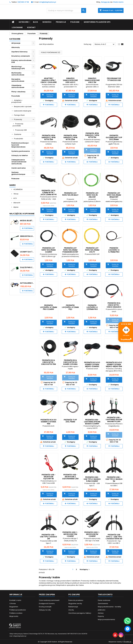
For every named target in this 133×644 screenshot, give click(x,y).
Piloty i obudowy (18, 92)
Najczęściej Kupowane (22, 213)
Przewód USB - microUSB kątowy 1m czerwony (49, 478)
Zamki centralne (18, 168)
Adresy (101, 613)
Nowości (47, 22)
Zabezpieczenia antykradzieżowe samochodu (19, 162)
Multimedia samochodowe (18, 74)
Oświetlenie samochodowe (18, 86)
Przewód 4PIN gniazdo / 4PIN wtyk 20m (70, 137)
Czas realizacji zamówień (49, 600)
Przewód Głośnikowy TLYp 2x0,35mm (114, 137)
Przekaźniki (18, 139)
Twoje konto (105, 594)
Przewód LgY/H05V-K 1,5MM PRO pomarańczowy (70, 308)
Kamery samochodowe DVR (21, 61)
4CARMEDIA (18, 189)
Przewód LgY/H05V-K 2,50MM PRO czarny (92, 308)
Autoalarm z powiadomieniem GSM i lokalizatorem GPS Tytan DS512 (27, 283)
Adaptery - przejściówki (17, 101)
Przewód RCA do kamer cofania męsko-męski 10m (114, 364)
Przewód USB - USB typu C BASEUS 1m (114, 479)
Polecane (75, 22)
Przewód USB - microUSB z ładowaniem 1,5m (70, 477)
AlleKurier (18, 627)
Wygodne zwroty (75, 603)
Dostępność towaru (47, 603)
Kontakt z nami (15, 600)
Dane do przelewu (76, 600)
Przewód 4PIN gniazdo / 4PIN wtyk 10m (49, 137)
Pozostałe (16, 96)
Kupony (101, 616)
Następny (85, 569)
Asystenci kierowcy (19, 52)
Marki (13, 185)
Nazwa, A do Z (105, 44)
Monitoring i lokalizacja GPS (18, 67)
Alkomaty (16, 47)
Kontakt (31, 27)
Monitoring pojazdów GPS (97, 22)
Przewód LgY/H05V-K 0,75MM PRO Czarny (114, 251)
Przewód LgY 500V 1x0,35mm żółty (92, 250)
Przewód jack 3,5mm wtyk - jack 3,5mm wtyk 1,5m (49, 193)
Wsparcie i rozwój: (120, 642)
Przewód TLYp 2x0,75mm (70, 421)
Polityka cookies (16, 613)
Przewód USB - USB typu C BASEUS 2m (49, 537)
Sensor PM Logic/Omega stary (27, 236)
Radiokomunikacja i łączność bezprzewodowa (20, 145)
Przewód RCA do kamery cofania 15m (49, 422)
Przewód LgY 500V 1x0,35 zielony (92, 195)
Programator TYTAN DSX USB (114, 79)
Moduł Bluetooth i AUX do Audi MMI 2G (27, 220)
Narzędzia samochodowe (18, 80)
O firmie (13, 603)
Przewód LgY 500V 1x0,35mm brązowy (114, 195)
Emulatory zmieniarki (21, 56)
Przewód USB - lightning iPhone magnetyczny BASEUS (114, 420)
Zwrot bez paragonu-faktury (80, 613)
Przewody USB (21, 130)
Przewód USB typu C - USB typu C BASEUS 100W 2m (114, 537)
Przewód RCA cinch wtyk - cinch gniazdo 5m (114, 306)
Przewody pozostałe (18, 125)
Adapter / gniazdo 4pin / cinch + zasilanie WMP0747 (49, 81)
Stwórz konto (118, 2)
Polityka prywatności (18, 610)
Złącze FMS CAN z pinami (27, 267)
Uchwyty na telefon (20, 155)
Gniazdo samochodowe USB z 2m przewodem (92, 81)
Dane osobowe (104, 600)
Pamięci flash (19, 115)
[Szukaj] (66, 10)
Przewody (18, 119)
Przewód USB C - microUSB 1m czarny (92, 534)
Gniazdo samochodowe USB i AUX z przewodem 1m (70, 81)
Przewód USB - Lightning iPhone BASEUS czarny (92, 422)
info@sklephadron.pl (48, 2)
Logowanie (17, 27)
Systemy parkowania (21, 151)
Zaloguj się (105, 2)
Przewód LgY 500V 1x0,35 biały (70, 194)
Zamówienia (103, 603)
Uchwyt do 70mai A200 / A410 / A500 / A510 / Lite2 (27, 252)
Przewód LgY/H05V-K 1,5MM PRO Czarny (49, 307)
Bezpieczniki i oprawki (23, 106)
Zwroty (71, 610)
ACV (15, 198)
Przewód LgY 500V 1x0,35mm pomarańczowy (70, 250)
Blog (35, 22)
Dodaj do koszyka (48, 95)
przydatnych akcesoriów (79, 583)
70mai (16, 194)
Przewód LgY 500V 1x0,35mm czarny (49, 250)
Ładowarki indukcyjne (23, 111)
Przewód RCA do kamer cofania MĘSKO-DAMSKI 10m (92, 365)
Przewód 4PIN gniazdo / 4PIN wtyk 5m (92, 135)
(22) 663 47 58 (23, 2)
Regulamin (14, 607)
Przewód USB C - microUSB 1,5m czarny (70, 534)
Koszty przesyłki (45, 607)
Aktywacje (16, 43)
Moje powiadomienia (106, 619)
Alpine (16, 207)
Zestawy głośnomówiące (18, 173)
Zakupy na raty (45, 610)
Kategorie (24, 22)
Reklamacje (73, 607)
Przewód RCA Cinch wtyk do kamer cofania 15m (70, 363)
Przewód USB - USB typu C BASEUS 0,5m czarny (92, 479)
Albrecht (17, 203)
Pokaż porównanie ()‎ (51, 52)
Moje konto (14, 616)
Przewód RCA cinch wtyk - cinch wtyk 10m (49, 362)
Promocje (61, 22)
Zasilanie (18, 134)
